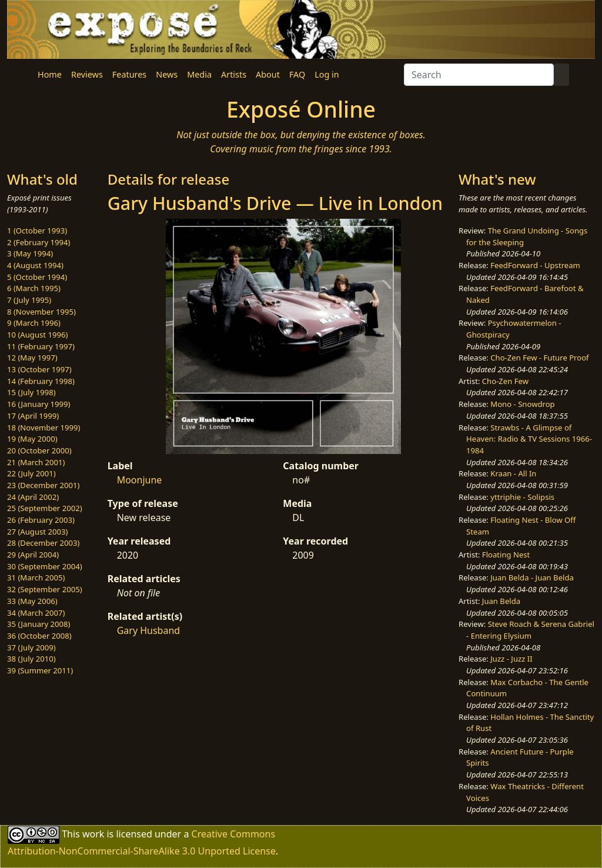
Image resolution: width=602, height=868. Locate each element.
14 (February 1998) (41, 381)
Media (199, 74)
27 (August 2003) (37, 532)
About (268, 74)
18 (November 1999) (44, 428)
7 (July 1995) (29, 300)
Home (50, 74)
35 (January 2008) (39, 624)
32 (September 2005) (45, 589)
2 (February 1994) (39, 242)
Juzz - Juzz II (511, 659)
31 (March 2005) (36, 577)
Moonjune (140, 480)
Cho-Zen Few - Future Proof (539, 358)
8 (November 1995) (41, 312)
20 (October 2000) (39, 450)
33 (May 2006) (32, 601)
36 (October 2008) (39, 636)
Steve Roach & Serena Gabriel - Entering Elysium (530, 630)
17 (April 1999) (33, 416)
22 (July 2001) (31, 473)
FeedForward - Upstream (535, 265)
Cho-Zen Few (505, 381)
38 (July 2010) (31, 659)
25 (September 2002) (45, 508)
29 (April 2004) (33, 555)
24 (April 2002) (33, 497)
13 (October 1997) (39, 369)
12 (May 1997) (32, 358)
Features (129, 74)
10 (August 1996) (37, 335)
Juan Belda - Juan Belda (532, 577)
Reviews (87, 74)
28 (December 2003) (43, 543)
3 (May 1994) (30, 253)
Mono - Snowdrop (522, 404)
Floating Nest (506, 555)
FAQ (297, 74)
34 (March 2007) (36, 613)
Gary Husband (149, 630)
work (93, 834)
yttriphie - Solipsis (522, 497)
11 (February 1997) (41, 346)
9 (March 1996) (34, 323)
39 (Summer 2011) (40, 670)
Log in (327, 74)
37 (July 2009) (31, 647)
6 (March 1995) (34, 288)
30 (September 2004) (45, 566)
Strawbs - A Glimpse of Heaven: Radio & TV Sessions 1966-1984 (529, 439)
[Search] (479, 75)
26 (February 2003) (41, 520)
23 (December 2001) (43, 485)
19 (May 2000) (32, 439)
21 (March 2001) (36, 462)
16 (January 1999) (39, 404)
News (167, 74)
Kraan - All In (513, 473)
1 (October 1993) (37, 231)
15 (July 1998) (31, 392)
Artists (234, 74)
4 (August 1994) (35, 265)
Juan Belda (501, 601)
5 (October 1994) (37, 277)
